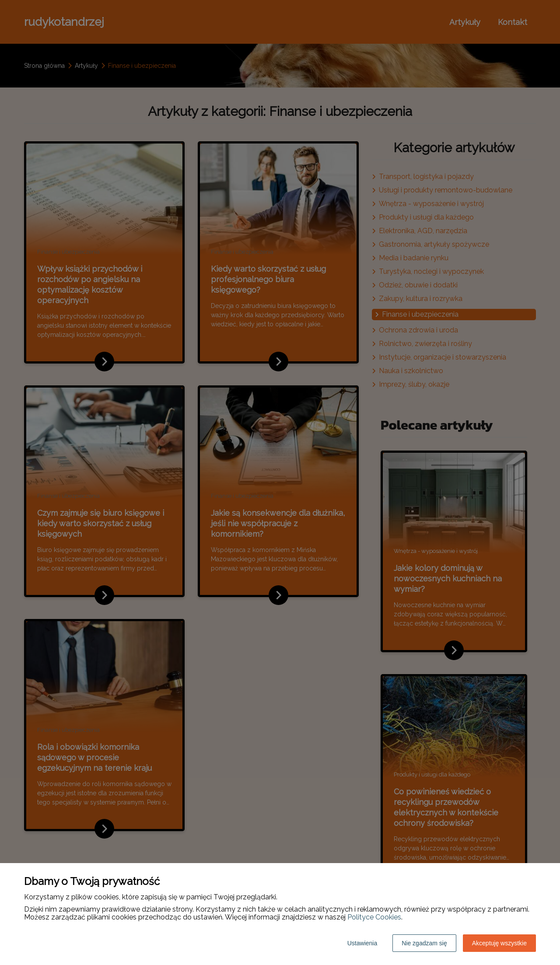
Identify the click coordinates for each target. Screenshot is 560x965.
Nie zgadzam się (424, 943)
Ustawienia (362, 943)
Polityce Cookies (374, 917)
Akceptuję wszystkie (499, 943)
